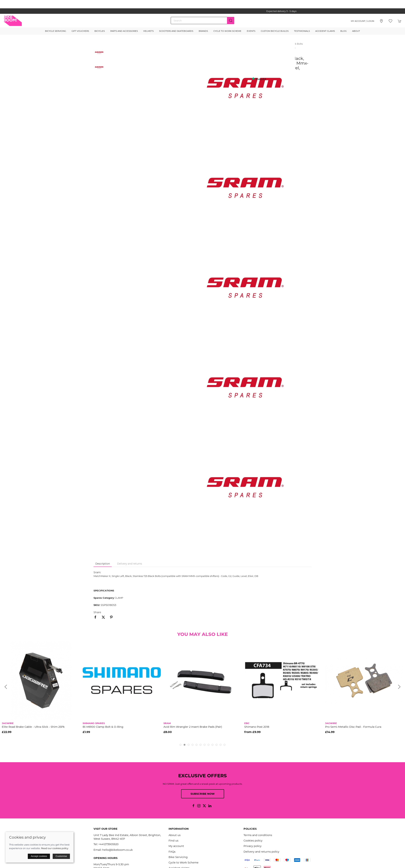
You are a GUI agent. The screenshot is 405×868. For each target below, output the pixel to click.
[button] (390, 21)
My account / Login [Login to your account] (363, 21)
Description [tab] (103, 564)
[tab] (181, 745)
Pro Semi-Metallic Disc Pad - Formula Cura (353, 727)
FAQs (172, 852)
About (356, 31)
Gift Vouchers (80, 31)
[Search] (202, 21)
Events (251, 31)
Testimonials (302, 31)
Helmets (148, 31)
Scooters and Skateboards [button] (176, 31)
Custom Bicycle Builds (275, 31)
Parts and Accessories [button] (124, 31)
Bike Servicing (178, 857)
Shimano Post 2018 (257, 727)
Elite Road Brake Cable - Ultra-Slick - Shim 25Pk (33, 727)
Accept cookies (39, 856)
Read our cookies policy (55, 848)
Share (97, 612)
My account (176, 846)
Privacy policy (253, 846)
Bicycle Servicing (56, 31)
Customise (61, 856)
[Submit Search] (231, 21)
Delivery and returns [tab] (130, 564)
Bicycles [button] (100, 31)
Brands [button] (203, 31)
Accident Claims (325, 31)
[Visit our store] (381, 21)
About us (175, 835)
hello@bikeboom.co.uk (118, 850)
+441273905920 (109, 844)
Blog (344, 31)
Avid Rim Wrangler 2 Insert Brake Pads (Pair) (193, 727)
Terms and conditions (258, 835)
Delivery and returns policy (261, 852)
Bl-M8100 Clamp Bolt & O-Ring (103, 727)
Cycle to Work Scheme (227, 31)
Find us (173, 841)
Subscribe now (203, 794)
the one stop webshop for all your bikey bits (202, 11)
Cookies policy (253, 841)
